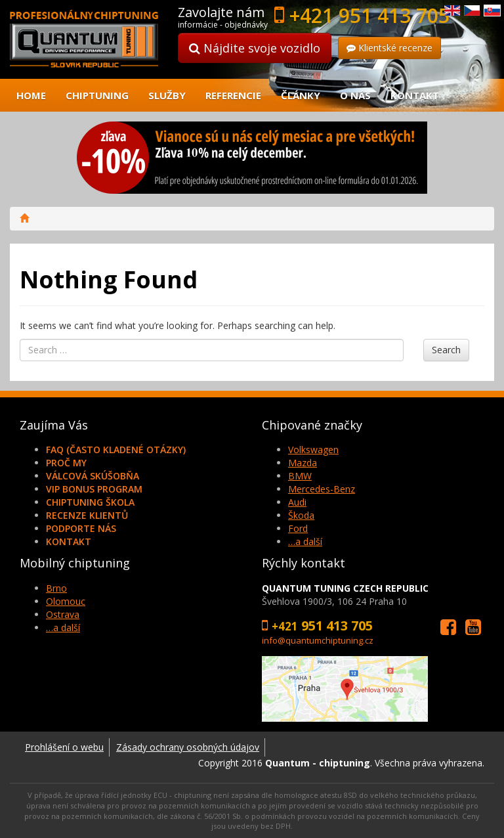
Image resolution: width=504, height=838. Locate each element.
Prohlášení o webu (64, 747)
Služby (167, 95)
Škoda (301, 515)
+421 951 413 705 (369, 15)
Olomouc (66, 601)
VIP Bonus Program (94, 489)
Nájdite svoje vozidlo (255, 48)
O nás (355, 95)
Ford (298, 528)
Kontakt (415, 95)
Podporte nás (81, 528)
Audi (297, 502)
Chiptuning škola (90, 502)
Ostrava (63, 614)
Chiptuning (97, 95)
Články (301, 95)
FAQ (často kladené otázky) (116, 450)
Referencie (233, 95)
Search (446, 350)
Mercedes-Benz (322, 489)
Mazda (303, 463)
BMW (300, 476)
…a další (305, 541)
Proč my (66, 463)
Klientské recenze (389, 48)
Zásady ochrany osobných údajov (188, 747)
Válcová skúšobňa (93, 476)
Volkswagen (313, 450)
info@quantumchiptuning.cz (318, 640)
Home (31, 95)
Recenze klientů (87, 515)
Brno (56, 588)
